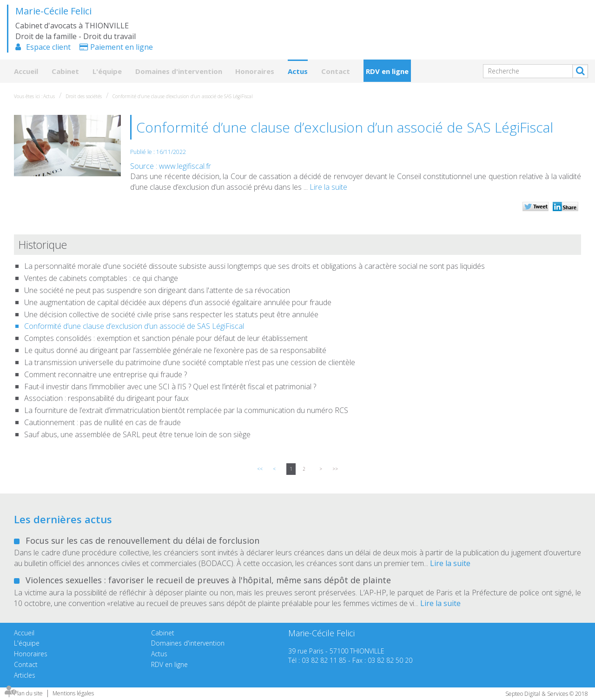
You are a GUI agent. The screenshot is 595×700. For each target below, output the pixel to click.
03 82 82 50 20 (390, 660)
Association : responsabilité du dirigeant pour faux (106, 398)
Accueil (26, 71)
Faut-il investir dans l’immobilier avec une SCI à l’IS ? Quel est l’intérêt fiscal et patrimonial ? (170, 387)
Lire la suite (328, 187)
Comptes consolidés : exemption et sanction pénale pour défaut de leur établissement (166, 338)
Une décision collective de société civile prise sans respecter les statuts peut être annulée (171, 314)
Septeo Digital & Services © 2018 (547, 694)
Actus (298, 71)
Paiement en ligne (122, 47)
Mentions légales (73, 693)
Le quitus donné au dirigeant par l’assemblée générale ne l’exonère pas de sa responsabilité (175, 350)
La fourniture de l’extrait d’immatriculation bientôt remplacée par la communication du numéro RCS (186, 410)
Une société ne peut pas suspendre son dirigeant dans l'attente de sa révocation (157, 290)
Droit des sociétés (84, 96)
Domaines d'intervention (179, 71)
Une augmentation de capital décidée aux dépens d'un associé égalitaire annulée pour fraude (178, 302)
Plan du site (28, 693)
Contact (336, 71)
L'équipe (107, 71)
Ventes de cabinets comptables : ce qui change (101, 278)
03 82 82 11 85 (324, 660)
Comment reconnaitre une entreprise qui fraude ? (106, 374)
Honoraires (255, 71)
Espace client (48, 47)
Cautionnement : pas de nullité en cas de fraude (102, 422)
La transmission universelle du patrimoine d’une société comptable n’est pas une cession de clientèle (190, 362)
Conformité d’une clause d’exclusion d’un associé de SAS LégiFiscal (183, 96)
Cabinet (65, 71)
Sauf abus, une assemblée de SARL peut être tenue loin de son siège (137, 434)
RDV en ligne (387, 71)
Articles (25, 675)
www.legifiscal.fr (185, 166)
